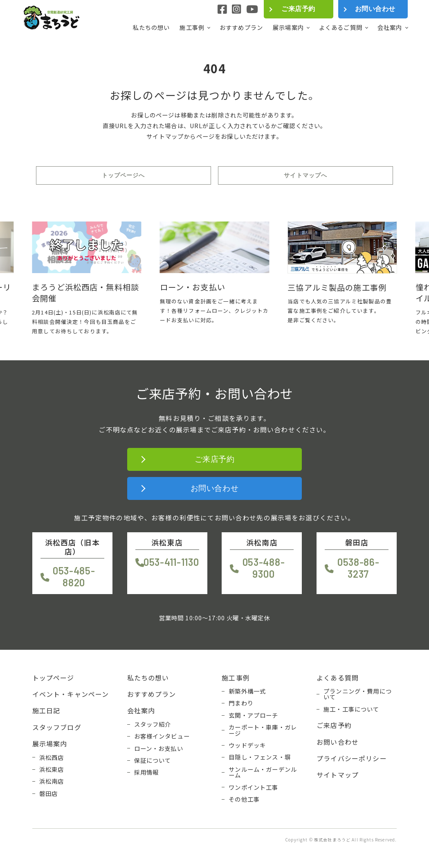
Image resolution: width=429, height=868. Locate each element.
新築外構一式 (247, 691)
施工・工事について (351, 709)
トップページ (53, 678)
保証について (153, 760)
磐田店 (48, 793)
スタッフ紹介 (153, 724)
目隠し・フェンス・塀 (260, 757)
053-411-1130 (171, 562)
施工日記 (46, 710)
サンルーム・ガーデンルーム (263, 772)
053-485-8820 (74, 576)
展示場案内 (288, 27)
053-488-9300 (264, 568)
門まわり (241, 703)
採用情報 (147, 772)
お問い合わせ (375, 9)
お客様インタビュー (162, 736)
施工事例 (192, 27)
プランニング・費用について (358, 694)
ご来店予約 (298, 9)
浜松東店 (52, 769)
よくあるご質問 (341, 27)
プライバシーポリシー (352, 758)
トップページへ (124, 175)
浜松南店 (52, 781)
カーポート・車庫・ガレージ (263, 730)
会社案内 (390, 27)
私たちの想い (151, 27)
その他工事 (244, 799)
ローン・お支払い (159, 748)
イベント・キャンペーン (71, 694)
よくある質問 (338, 678)
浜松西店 (52, 757)
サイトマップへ (305, 175)
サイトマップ (338, 775)
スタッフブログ (57, 727)
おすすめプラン (241, 27)
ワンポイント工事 (253, 787)
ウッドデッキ (247, 745)
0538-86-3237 (358, 568)
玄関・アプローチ (253, 715)
